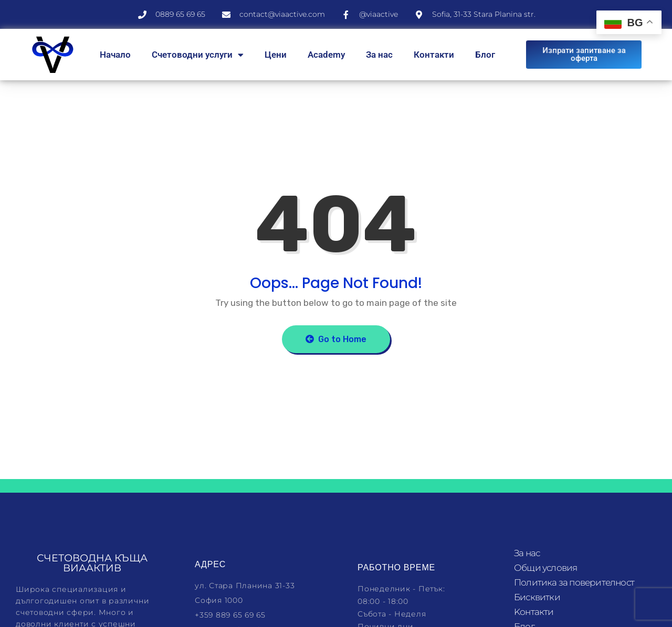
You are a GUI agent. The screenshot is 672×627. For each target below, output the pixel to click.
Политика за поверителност (574, 582)
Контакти (434, 55)
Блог (485, 55)
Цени (276, 55)
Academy (326, 55)
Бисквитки (537, 597)
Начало (115, 55)
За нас (379, 55)
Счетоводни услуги (198, 55)
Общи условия (545, 568)
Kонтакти (534, 612)
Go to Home (336, 339)
